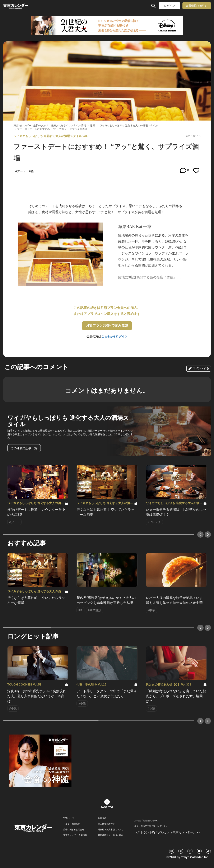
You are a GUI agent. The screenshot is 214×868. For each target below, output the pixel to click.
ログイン (169, 6)
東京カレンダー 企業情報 (75, 835)
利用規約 (102, 818)
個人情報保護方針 (106, 824)
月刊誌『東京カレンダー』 (147, 821)
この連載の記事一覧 (24, 448)
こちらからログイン (114, 336)
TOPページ (69, 818)
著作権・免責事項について (111, 830)
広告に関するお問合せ (74, 830)
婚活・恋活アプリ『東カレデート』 (151, 826)
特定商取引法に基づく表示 (111, 835)
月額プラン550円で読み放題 (107, 325)
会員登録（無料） (197, 6)
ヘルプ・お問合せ (72, 824)
